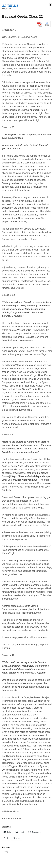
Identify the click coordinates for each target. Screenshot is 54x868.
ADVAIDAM (10, 6)
